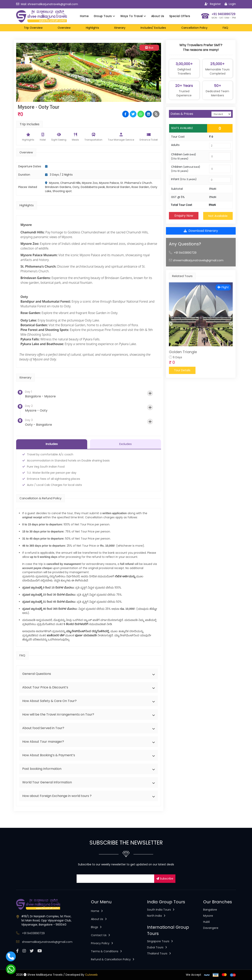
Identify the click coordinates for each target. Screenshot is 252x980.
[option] (201, 328)
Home (84, 16)
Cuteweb (91, 975)
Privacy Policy (102, 943)
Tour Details (182, 370)
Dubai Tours (157, 948)
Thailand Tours (159, 954)
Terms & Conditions (106, 951)
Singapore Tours (160, 941)
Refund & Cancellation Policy (113, 960)
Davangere (211, 928)
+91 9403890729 (185, 253)
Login (230, 4)
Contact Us (101, 935)
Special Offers (180, 16)
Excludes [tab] (126, 444)
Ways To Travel (133, 16)
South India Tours (161, 910)
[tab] (89, 674)
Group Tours (104, 16)
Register (213, 4)
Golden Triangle (183, 352)
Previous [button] (171, 324)
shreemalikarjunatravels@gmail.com (53, 4)
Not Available (218, 216)
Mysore (208, 916)
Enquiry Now (184, 216)
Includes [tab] (52, 444)
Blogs (96, 927)
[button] (89, 674)
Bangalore (210, 910)
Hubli (206, 922)
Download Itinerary (201, 231)
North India (156, 916)
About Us (158, 16)
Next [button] (231, 324)
